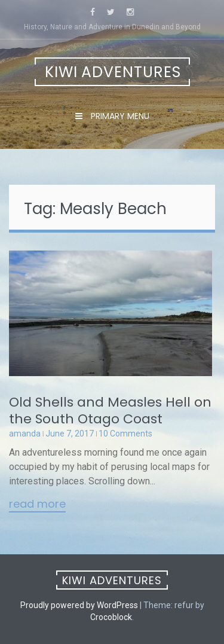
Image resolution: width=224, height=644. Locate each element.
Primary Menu (119, 116)
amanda (25, 434)
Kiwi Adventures (113, 72)
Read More (37, 505)
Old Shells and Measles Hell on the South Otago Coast (110, 410)
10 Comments (125, 434)
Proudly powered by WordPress (79, 605)
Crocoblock (111, 617)
